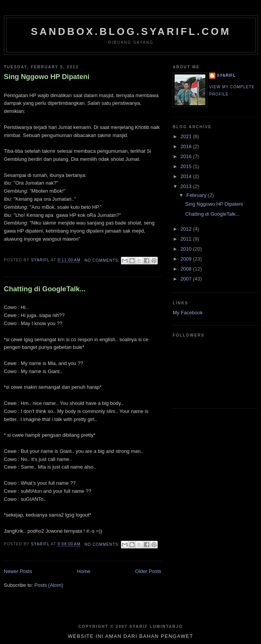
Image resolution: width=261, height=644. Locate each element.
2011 (187, 239)
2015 (187, 166)
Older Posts (148, 571)
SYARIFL (226, 75)
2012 (187, 229)
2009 (187, 259)
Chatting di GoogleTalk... (45, 289)
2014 (187, 176)
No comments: (103, 260)
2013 (187, 186)
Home (84, 571)
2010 (187, 249)
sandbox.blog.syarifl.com (131, 31)
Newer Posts (18, 571)
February (197, 195)
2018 (187, 146)
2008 (187, 269)
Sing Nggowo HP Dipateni (47, 77)
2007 (187, 279)
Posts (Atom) (49, 585)
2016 (187, 156)
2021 (187, 136)
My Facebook (188, 313)
